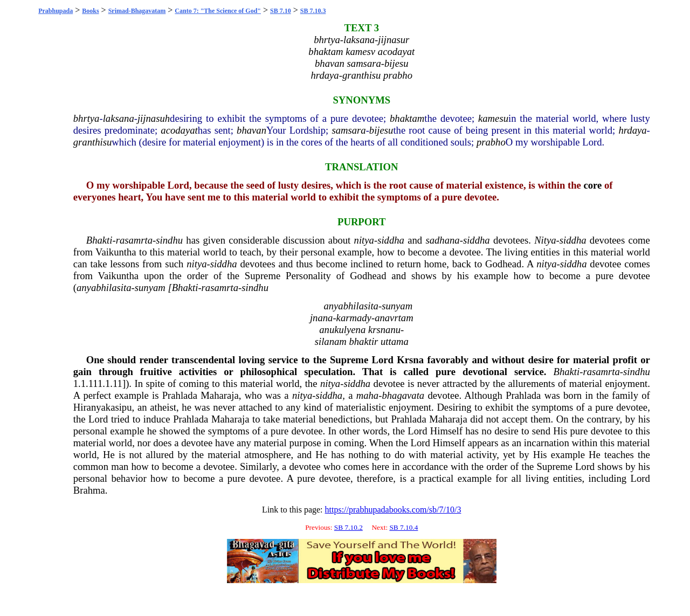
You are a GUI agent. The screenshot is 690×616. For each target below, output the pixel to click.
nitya (364, 240)
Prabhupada (56, 11)
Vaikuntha (116, 252)
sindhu (169, 240)
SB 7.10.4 (403, 527)
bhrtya (87, 118)
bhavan (251, 130)
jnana (322, 318)
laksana (119, 118)
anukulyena (342, 330)
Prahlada (180, 395)
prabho (491, 142)
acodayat (179, 130)
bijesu (381, 130)
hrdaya (632, 130)
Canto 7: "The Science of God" (218, 11)
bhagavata (403, 395)
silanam (331, 341)
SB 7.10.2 (349, 527)
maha (367, 395)
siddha (391, 240)
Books (90, 11)
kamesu (493, 118)
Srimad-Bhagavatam (137, 11)
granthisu (93, 142)
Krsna (410, 360)
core (592, 185)
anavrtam (394, 318)
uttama (395, 341)
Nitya (545, 240)
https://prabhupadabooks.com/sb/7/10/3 (393, 510)
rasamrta (134, 240)
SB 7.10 (281, 11)
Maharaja (219, 395)
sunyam (150, 288)
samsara (349, 130)
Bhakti (99, 240)
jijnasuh (154, 118)
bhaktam (407, 118)
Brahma (89, 490)
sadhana (442, 240)
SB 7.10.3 (313, 11)
